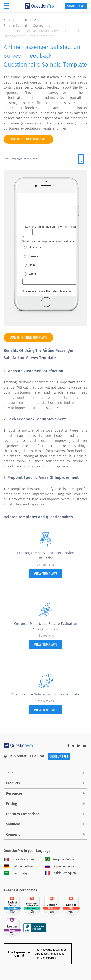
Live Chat (37, 756)
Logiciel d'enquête (61, 873)
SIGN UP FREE (76, 6)
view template (46, 574)
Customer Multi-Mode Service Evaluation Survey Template (46, 626)
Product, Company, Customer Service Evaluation (45, 556)
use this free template (29, 139)
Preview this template (21, 159)
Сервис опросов (60, 866)
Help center (15, 756)
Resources (14, 794)
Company (13, 834)
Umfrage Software (20, 866)
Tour (9, 773)
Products (13, 783)
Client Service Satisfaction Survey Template (45, 694)
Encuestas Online (19, 859)
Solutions (13, 824)
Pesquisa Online (59, 859)
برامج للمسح (15, 873)
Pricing (12, 804)
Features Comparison (23, 814)
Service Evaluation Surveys (28, 26)
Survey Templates (21, 20)
